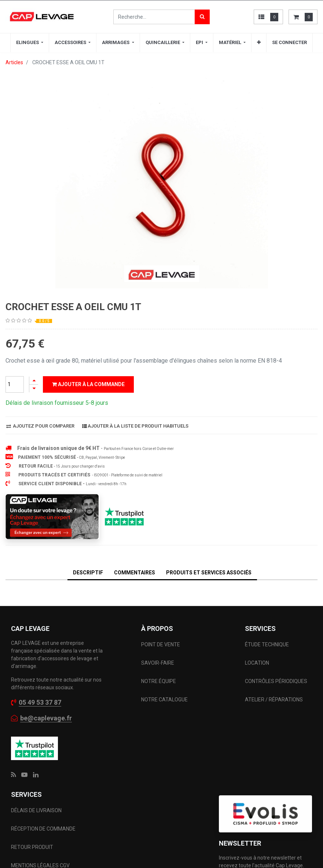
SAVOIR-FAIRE (158, 663)
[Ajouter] (34, 380)
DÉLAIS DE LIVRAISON (37, 810)
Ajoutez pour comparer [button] (40, 426)
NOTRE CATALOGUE (164, 700)
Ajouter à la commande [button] (88, 384)
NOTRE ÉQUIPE (159, 681)
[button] (259, 43)
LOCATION (258, 663)
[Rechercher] (202, 17)
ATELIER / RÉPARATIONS (274, 700)
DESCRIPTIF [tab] (88, 573)
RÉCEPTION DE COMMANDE (43, 829)
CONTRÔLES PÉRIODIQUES (276, 681)
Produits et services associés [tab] (209, 573)
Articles (14, 62)
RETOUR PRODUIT (32, 847)
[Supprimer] (34, 388)
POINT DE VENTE (161, 644)
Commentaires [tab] (135, 573)
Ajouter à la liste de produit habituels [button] (135, 426)
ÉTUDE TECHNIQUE (267, 644)
